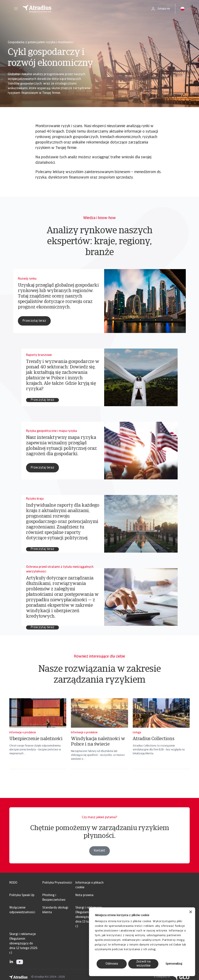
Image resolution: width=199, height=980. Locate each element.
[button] (16, 9)
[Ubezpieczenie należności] (38, 739)
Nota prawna (84, 895)
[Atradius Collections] (161, 739)
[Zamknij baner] (191, 912)
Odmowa (112, 964)
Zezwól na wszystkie (143, 964)
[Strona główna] (83, 9)
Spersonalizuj (174, 964)
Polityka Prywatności (57, 883)
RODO (13, 883)
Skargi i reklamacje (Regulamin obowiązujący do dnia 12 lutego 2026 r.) (23, 944)
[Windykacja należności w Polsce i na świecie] (99, 739)
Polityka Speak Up (22, 895)
